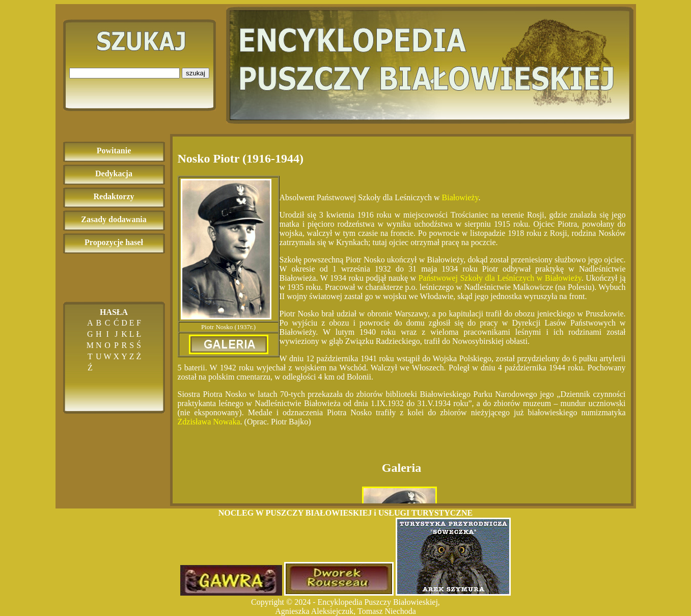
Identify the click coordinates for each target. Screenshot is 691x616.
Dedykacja (114, 173)
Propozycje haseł (114, 242)
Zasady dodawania (114, 219)
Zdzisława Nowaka (209, 422)
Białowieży (460, 197)
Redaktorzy (114, 196)
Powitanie (114, 151)
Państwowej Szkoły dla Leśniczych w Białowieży (500, 278)
